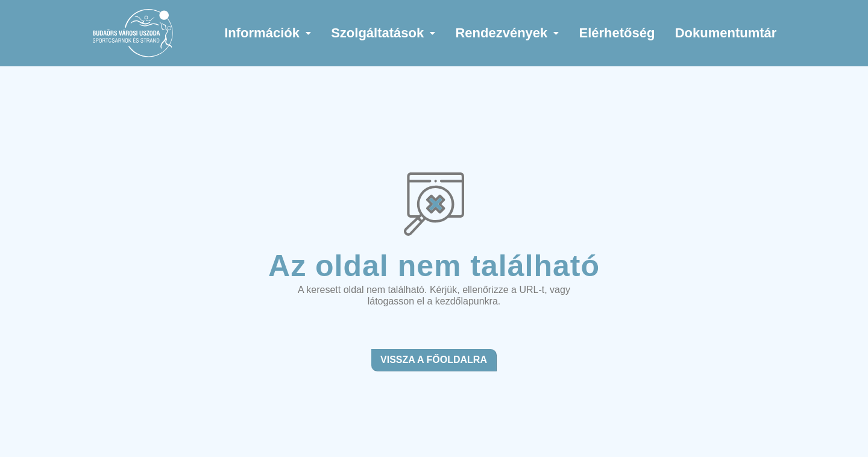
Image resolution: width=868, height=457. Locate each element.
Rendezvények (507, 33)
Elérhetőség (617, 33)
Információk (268, 33)
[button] (268, 33)
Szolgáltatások (383, 33)
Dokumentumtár (726, 33)
